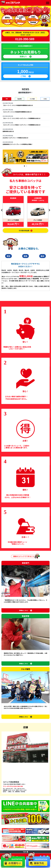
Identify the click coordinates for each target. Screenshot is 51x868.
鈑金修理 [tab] (19, 99)
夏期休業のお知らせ (8, 131)
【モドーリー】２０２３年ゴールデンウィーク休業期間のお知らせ (22, 118)
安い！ (25, 342)
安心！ (25, 391)
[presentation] (2, 210)
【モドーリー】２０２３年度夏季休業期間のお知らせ (18, 105)
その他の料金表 (25, 231)
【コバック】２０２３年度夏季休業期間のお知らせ (17, 112)
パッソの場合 (38, 220)
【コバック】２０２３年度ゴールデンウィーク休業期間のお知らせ (22, 125)
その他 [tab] (45, 99)
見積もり (25, 56)
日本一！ (25, 537)
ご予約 (25, 76)
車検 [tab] (7, 99)
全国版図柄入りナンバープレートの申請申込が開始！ (18, 144)
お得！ (25, 441)
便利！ (25, 490)
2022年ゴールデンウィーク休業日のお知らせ (15, 138)
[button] (24, 166)
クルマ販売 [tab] (32, 99)
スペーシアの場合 (13, 220)
